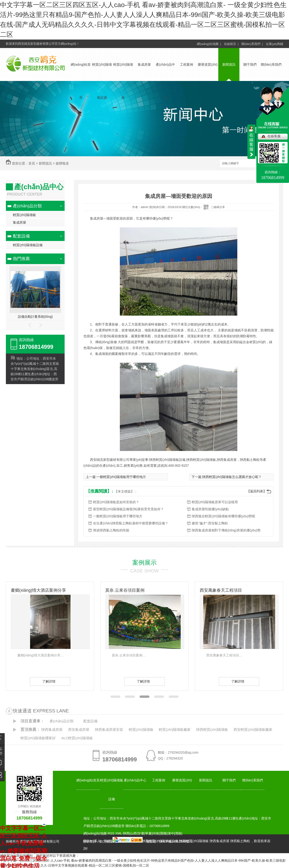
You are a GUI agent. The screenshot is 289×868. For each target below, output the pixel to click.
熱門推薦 (21, 259)
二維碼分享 (218, 207)
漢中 (171, 833)
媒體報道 (62, 163)
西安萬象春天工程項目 (221, 590)
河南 (156, 833)
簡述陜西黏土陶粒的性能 (111, 530)
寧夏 (148, 833)
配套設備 (21, 236)
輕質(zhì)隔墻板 (24, 215)
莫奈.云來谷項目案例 (125, 590)
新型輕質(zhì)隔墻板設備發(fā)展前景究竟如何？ (128, 509)
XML (119, 833)
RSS (111, 833)
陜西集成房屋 (52, 729)
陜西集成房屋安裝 (109, 729)
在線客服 (274, 136)
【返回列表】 (257, 491)
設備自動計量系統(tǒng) (35, 317)
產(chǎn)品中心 (135, 780)
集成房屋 (144, 64)
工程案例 (187, 64)
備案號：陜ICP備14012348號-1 (169, 841)
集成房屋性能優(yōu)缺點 (210, 509)
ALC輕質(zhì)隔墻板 (77, 738)
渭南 (178, 833)
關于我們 (250, 64)
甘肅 (141, 833)
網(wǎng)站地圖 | (209, 44)
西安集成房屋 (79, 729)
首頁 (32, 163)
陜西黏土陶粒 (240, 841)
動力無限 (106, 841)
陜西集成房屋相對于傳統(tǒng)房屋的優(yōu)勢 (226, 530)
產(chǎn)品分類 (27, 206)
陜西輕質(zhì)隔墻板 (212, 729)
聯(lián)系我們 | (252, 44)
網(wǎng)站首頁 (88, 780)
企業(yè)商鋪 (274, 44)
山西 (133, 833)
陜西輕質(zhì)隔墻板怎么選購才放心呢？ (232, 477)
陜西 (126, 833)
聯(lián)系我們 (271, 64)
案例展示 (144, 563)
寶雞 (163, 833)
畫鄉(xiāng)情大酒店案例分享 (38, 590)
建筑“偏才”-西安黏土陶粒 (210, 523)
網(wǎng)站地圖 (95, 833)
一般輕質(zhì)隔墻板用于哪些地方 (121, 477)
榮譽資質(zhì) (208, 64)
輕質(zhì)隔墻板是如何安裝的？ (116, 502)
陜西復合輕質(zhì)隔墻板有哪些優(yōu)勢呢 (223, 516)
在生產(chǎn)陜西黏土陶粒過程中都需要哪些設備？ (131, 523)
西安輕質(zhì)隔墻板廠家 (253, 729)
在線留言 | (231, 44)
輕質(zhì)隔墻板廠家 (175, 729)
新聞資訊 (229, 64)
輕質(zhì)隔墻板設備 (28, 245)
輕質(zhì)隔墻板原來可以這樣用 (215, 502)
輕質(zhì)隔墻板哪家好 (38, 738)
